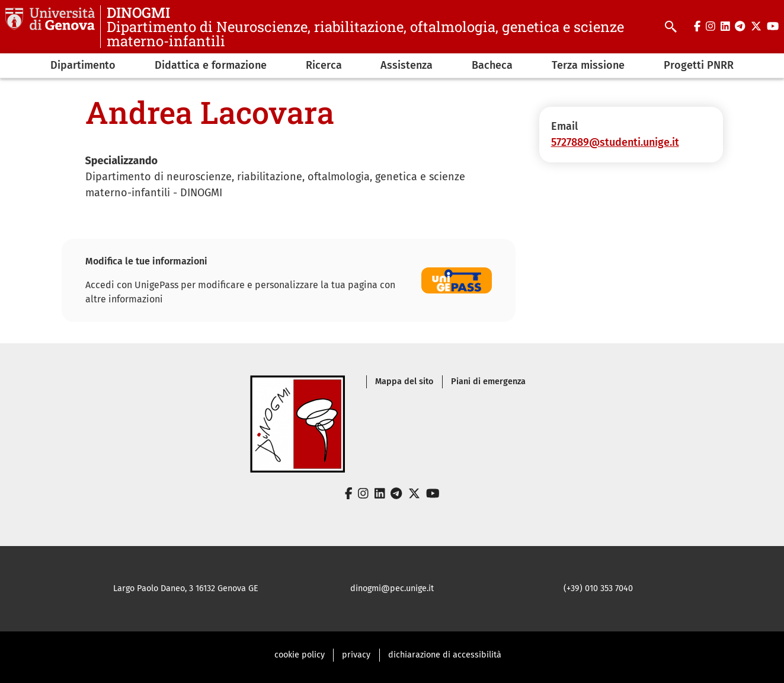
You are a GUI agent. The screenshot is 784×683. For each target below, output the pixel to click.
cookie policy (300, 655)
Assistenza (407, 65)
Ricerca (324, 65)
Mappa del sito (404, 382)
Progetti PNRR (699, 65)
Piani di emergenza (488, 382)
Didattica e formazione (211, 65)
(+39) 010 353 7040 (598, 588)
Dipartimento (83, 65)
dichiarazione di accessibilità (445, 655)
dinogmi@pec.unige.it (392, 588)
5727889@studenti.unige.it (615, 142)
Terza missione (588, 65)
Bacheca (492, 65)
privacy (356, 655)
